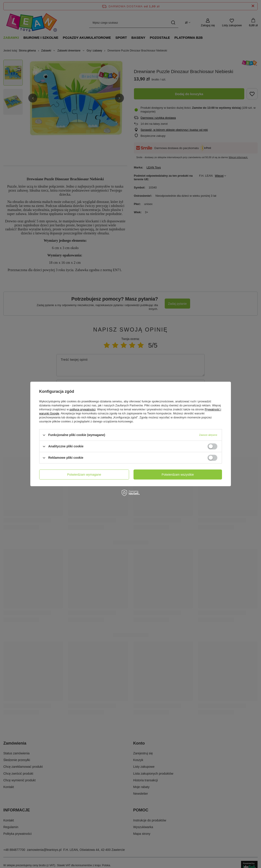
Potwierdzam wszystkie (178, 475)
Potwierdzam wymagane (84, 475)
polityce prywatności (82, 409)
